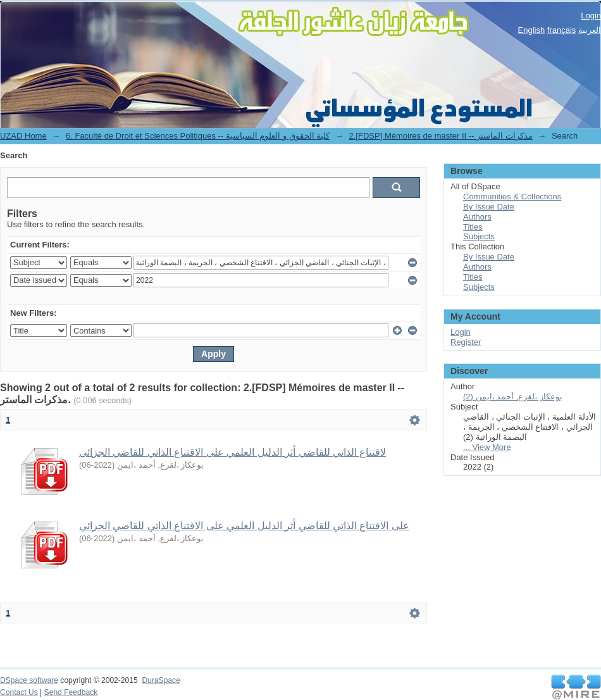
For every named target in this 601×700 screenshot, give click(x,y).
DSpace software (29, 680)
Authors (477, 217)
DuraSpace (161, 680)
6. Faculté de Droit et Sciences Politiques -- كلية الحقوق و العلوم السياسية (198, 136)
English (532, 30)
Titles (473, 227)
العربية (590, 30)
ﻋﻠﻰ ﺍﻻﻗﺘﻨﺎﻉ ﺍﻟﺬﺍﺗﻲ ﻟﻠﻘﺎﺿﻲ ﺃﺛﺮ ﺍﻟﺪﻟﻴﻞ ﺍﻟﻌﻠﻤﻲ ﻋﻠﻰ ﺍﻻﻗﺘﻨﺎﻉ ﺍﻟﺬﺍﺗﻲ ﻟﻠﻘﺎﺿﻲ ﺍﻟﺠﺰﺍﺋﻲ (244, 526)
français (562, 30)
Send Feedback (71, 692)
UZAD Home (23, 136)
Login (591, 16)
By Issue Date (489, 207)
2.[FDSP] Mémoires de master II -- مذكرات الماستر (441, 136)
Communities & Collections (512, 197)
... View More (487, 447)
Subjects (479, 236)
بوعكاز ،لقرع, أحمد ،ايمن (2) (513, 397)
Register (466, 342)
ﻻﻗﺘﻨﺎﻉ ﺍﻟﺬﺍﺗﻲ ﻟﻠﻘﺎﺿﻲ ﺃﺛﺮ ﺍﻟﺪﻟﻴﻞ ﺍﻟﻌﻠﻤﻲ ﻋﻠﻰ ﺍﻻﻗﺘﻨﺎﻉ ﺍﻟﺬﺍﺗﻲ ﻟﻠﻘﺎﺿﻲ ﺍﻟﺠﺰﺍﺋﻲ (232, 452)
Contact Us (19, 692)
